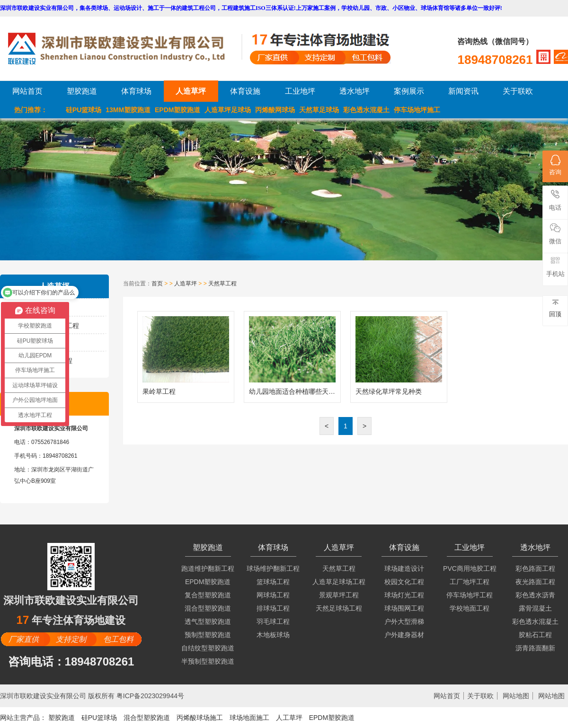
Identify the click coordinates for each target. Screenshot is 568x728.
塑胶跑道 (82, 91)
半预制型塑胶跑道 (208, 661)
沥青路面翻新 (535, 648)
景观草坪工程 (339, 595)
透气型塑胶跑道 (208, 621)
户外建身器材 (404, 635)
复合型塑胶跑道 (208, 595)
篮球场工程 (273, 582)
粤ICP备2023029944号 (150, 696)
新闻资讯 (463, 91)
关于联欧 (518, 91)
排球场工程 (273, 608)
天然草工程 (222, 284)
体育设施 (245, 91)
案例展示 (409, 91)
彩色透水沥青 (535, 595)
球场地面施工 (249, 718)
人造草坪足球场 (228, 110)
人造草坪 (191, 91)
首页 (157, 284)
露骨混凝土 (535, 608)
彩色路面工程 (535, 568)
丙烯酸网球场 (275, 110)
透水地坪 (355, 91)
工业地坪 (300, 91)
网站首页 (27, 91)
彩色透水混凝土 (366, 110)
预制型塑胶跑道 (208, 635)
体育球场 (136, 91)
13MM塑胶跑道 (128, 110)
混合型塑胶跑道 (208, 608)
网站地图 (516, 696)
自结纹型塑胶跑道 (208, 648)
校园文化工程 (404, 582)
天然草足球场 (319, 110)
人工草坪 (289, 718)
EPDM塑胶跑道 (177, 110)
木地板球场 (273, 635)
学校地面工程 (470, 608)
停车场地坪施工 (417, 110)
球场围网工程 (404, 608)
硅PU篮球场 (84, 110)
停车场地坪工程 (470, 595)
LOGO (124, 49)
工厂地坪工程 (470, 582)
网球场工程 (273, 595)
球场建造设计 (404, 568)
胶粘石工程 (535, 635)
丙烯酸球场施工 (200, 718)
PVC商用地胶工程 (470, 568)
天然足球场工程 (339, 608)
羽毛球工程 (273, 621)
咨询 (555, 165)
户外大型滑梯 (404, 621)
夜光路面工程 (535, 582)
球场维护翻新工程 (273, 568)
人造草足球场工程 (339, 582)
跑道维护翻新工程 (208, 568)
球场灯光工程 (404, 595)
